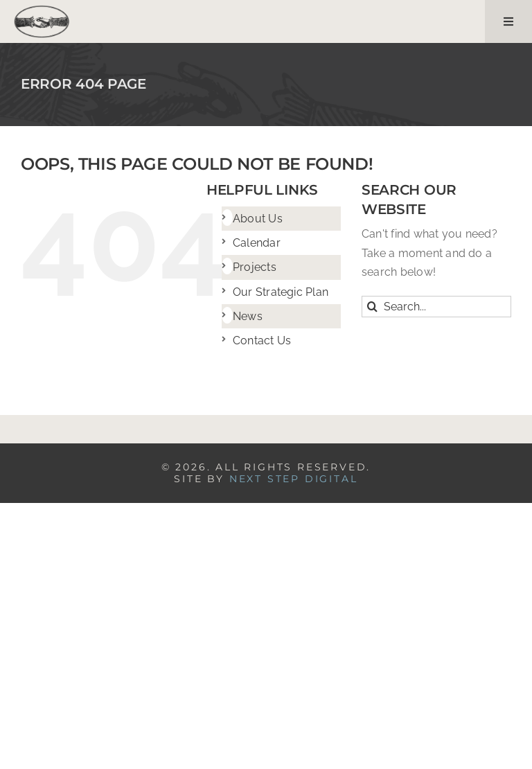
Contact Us (262, 341)
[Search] (372, 307)
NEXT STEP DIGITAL (294, 479)
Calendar (257, 243)
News (248, 316)
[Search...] (436, 307)
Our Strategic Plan (281, 292)
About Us (258, 219)
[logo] (42, 10)
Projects (255, 267)
